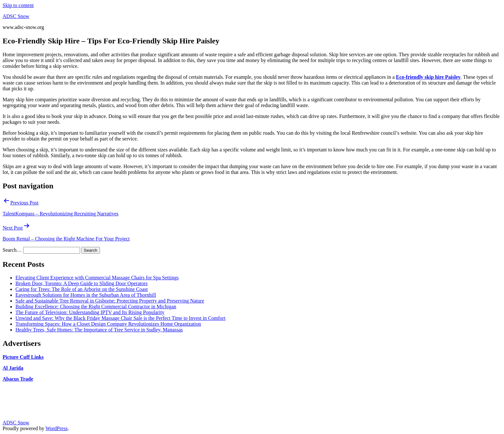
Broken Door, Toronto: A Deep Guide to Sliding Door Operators (81, 283)
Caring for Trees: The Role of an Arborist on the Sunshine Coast (82, 289)
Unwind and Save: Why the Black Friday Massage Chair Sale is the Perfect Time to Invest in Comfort (120, 318)
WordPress (56, 428)
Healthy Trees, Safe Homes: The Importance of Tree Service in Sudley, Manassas (99, 330)
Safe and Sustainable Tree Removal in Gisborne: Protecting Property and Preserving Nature (110, 301)
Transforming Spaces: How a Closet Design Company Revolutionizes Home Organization (108, 324)
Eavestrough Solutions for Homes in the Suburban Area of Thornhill (86, 295)
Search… (12, 250)
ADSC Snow (16, 16)
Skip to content (18, 5)
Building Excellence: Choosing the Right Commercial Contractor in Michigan (96, 307)
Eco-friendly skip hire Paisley (428, 77)
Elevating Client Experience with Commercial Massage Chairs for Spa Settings (97, 278)
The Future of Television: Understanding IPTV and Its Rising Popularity (90, 312)
